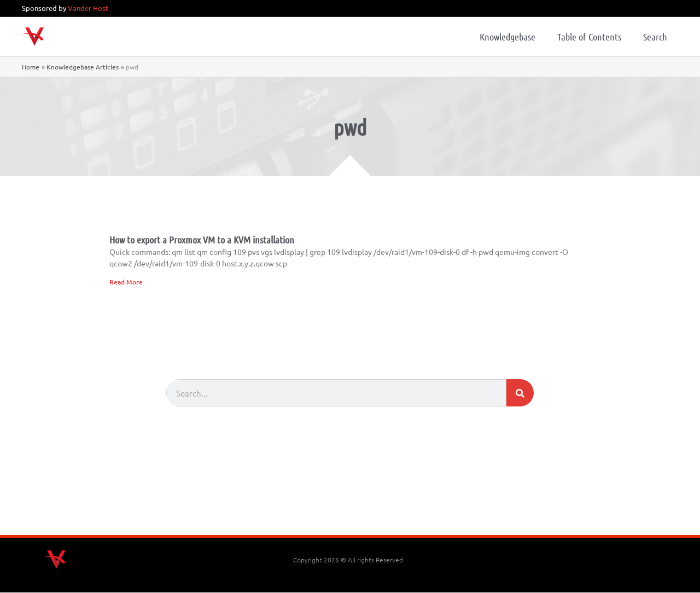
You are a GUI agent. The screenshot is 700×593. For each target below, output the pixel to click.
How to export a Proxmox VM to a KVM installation (202, 240)
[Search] (520, 393)
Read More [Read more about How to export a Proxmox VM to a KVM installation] (126, 282)
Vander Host (88, 8)
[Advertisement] (350, 505)
